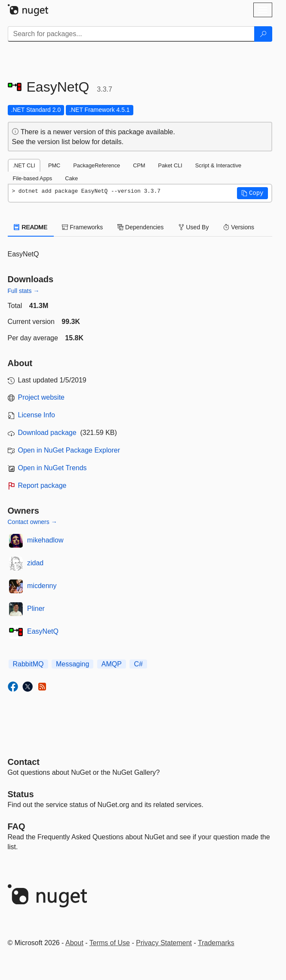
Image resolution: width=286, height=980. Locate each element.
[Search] (263, 34)
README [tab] (31, 227)
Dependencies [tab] (140, 227)
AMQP (112, 664)
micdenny (42, 586)
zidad (35, 563)
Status (21, 794)
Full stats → (24, 291)
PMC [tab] (54, 165)
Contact (24, 762)
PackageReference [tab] (97, 165)
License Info (37, 415)
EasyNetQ (43, 631)
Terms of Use (110, 943)
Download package (47, 433)
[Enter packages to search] (131, 34)
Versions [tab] (239, 227)
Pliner (36, 609)
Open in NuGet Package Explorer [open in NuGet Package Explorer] (69, 450)
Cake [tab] (71, 178)
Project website (42, 397)
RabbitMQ (28, 664)
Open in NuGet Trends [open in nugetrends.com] (52, 468)
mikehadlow (45, 540)
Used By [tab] (194, 227)
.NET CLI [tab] (24, 165)
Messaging (72, 664)
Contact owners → (32, 522)
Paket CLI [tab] (170, 165)
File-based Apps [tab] (33, 178)
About (74, 943)
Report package (42, 485)
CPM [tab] (139, 165)
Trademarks (216, 943)
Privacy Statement (164, 943)
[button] (252, 193)
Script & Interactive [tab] (218, 165)
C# (138, 664)
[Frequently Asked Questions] (17, 826)
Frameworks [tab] (82, 227)
